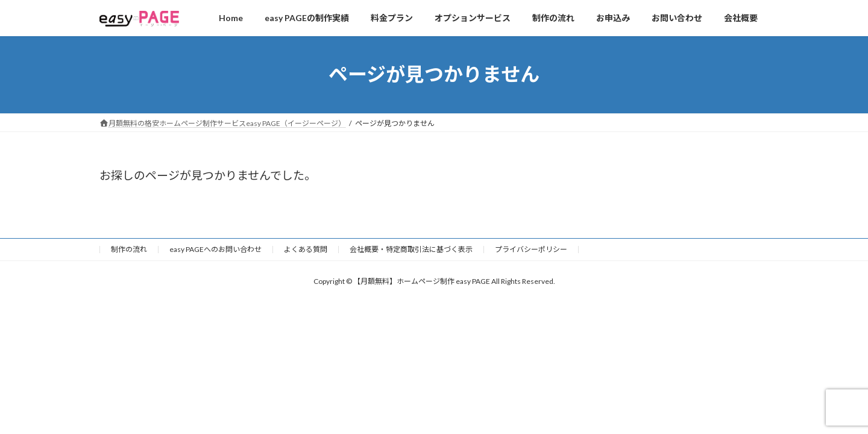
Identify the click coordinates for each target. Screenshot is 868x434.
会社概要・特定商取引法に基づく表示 (411, 249)
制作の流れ (129, 249)
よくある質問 (306, 249)
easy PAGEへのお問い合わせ (215, 249)
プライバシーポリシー (531, 249)
